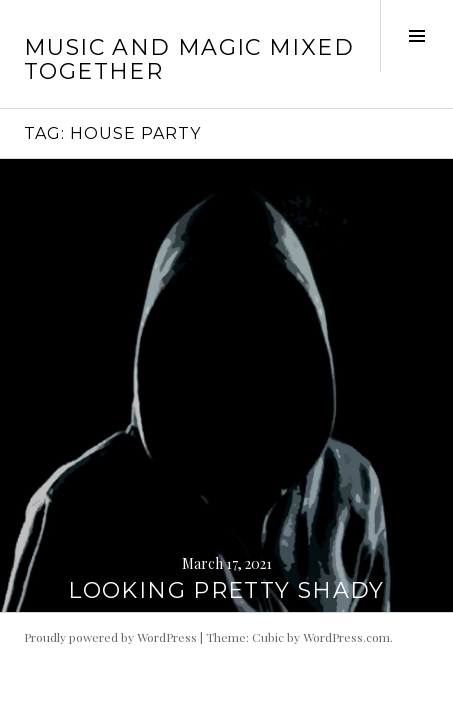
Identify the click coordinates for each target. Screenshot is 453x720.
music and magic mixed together (189, 59)
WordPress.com (346, 637)
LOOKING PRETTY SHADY (226, 590)
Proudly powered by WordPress (110, 637)
